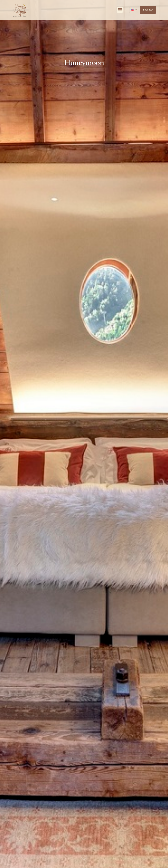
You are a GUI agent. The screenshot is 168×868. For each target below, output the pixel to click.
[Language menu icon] (134, 10)
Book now (148, 10)
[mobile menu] (120, 10)
